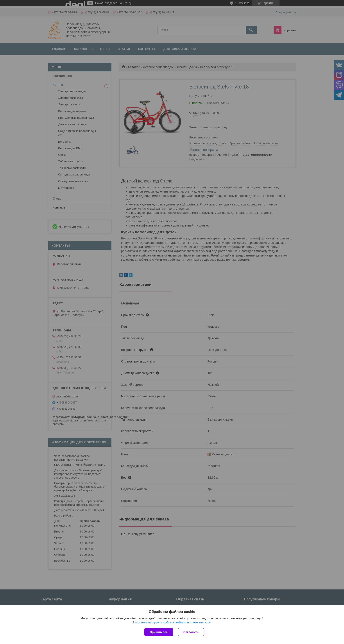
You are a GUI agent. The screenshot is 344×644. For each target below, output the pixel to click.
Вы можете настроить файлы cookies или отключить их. (170, 622)
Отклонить (191, 632)
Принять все (159, 632)
